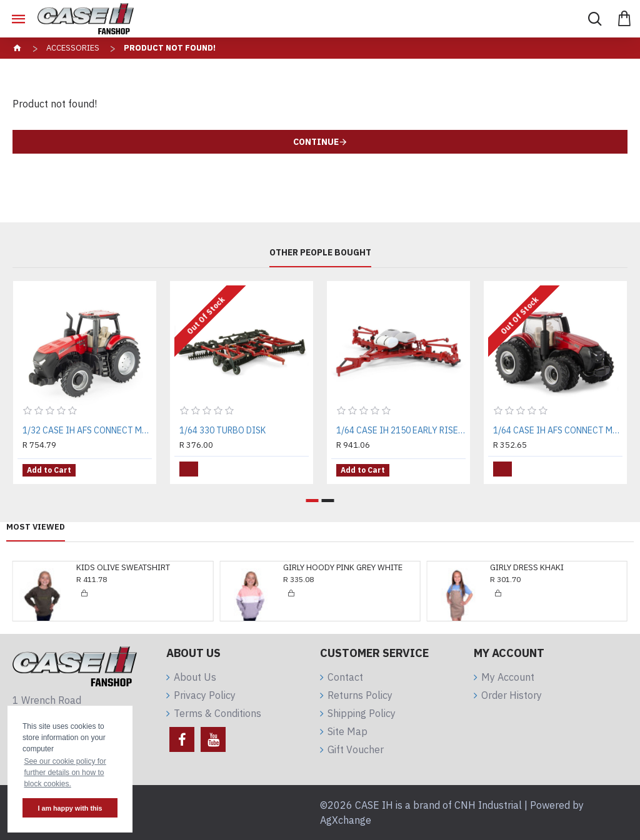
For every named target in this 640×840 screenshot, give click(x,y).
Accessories (73, 48)
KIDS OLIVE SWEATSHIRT (123, 568)
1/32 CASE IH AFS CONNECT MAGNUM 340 (87, 430)
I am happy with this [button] (70, 808)
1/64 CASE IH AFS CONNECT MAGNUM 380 (558, 430)
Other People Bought (320, 253)
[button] (312, 501)
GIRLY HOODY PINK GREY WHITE (343, 568)
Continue (316, 142)
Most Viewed (36, 527)
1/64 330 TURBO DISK (222, 430)
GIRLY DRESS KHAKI (527, 568)
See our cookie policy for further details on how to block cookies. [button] (65, 773)
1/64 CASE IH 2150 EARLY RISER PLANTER (401, 430)
